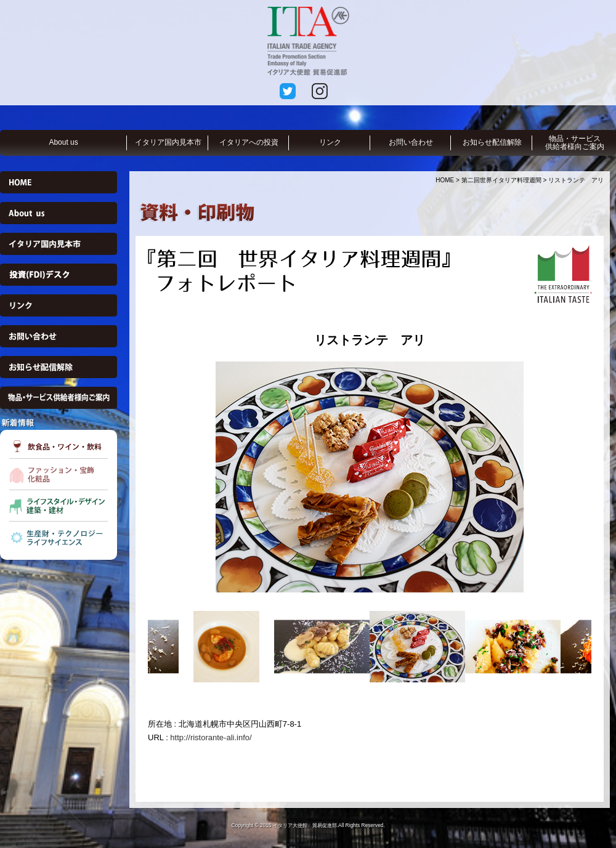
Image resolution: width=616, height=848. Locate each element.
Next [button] (601, 477)
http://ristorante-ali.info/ (211, 737)
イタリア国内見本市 (168, 142)
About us (63, 142)
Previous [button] (139, 477)
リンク (330, 142)
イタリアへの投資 (249, 142)
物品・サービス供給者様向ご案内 (575, 143)
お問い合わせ (411, 142)
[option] (370, 477)
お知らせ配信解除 (492, 142)
